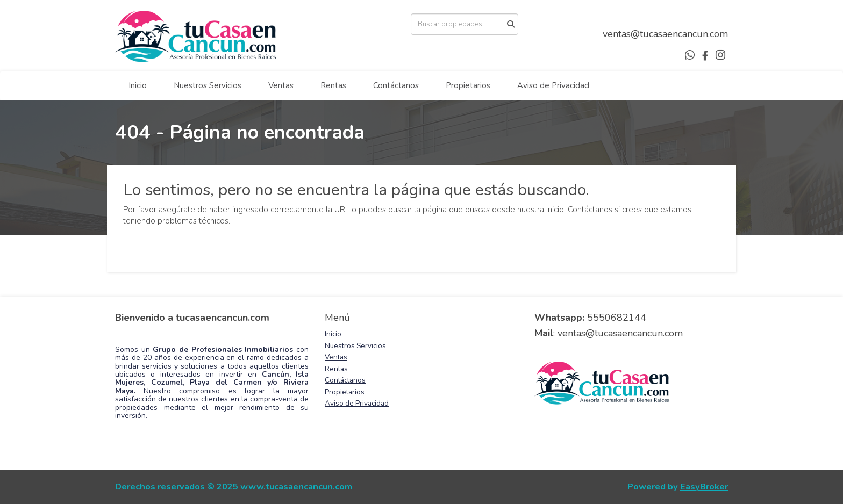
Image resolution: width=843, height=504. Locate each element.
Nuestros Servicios (208, 85)
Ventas (281, 85)
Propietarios (468, 85)
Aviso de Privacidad (553, 85)
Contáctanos (396, 85)
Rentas (333, 85)
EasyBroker (704, 487)
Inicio (138, 85)
